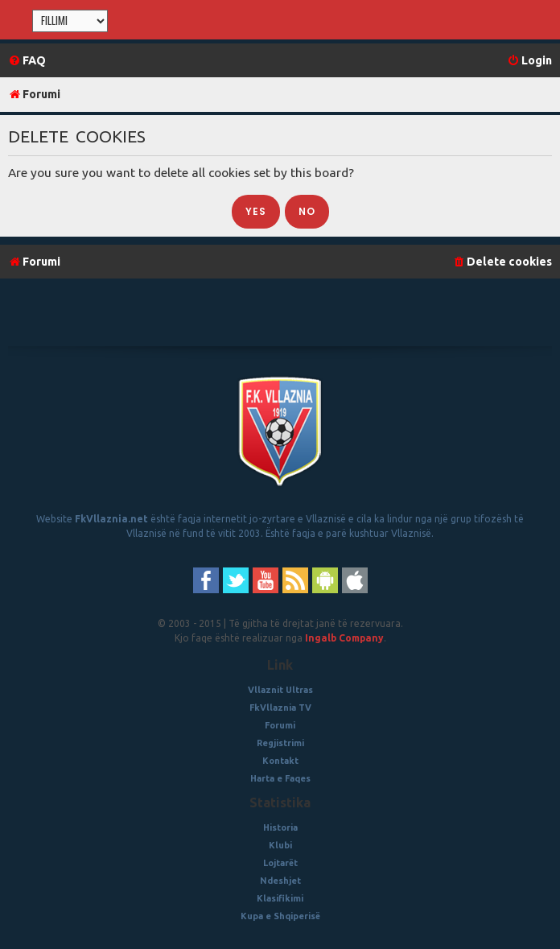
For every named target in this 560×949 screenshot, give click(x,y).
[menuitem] (27, 61)
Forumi (280, 725)
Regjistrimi (280, 743)
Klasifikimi (280, 898)
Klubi (280, 845)
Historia (280, 827)
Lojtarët (280, 863)
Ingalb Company (344, 638)
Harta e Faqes (280, 778)
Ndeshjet (280, 881)
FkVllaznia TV (280, 708)
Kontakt (280, 761)
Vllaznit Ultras (280, 690)
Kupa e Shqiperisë (280, 916)
